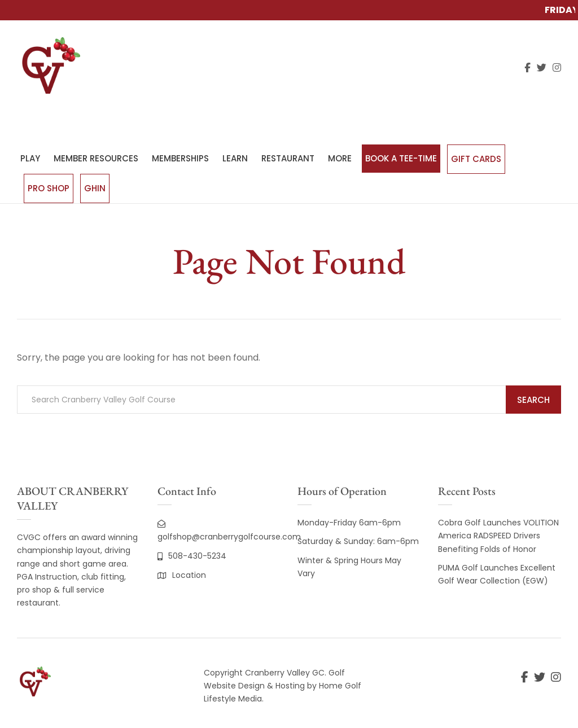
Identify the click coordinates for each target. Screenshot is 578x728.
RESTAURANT (288, 158)
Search (533, 400)
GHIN (95, 188)
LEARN (235, 158)
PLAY (30, 158)
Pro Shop (49, 188)
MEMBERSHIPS (180, 158)
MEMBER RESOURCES (96, 158)
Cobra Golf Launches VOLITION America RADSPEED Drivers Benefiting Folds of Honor (498, 536)
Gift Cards (476, 159)
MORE (340, 158)
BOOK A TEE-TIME (401, 158)
